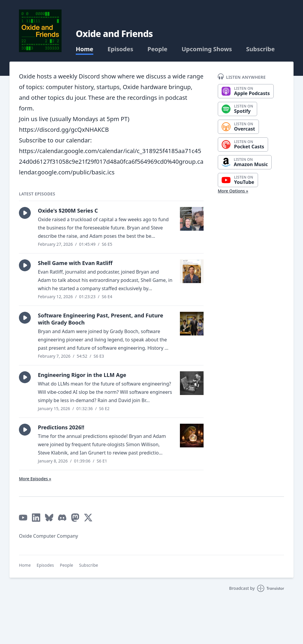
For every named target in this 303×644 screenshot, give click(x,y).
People (157, 49)
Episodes (120, 49)
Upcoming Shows (207, 49)
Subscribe (261, 49)
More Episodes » (35, 479)
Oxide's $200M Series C (68, 211)
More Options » (233, 191)
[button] (25, 213)
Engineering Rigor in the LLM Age (82, 375)
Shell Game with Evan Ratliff (75, 263)
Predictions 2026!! (61, 427)
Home (84, 49)
